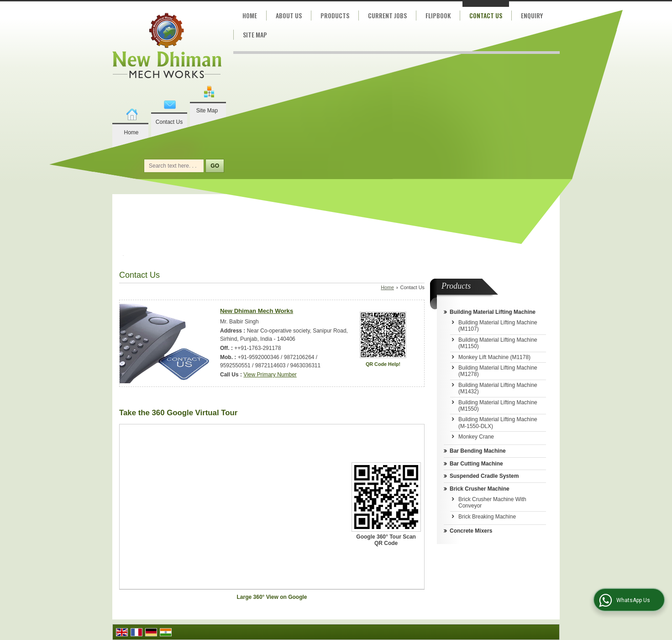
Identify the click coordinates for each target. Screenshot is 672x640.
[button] (270, 375)
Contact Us (169, 122)
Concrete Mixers (471, 531)
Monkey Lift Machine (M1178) (494, 357)
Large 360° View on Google (272, 597)
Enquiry (532, 15)
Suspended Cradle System (484, 476)
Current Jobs (387, 15)
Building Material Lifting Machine (493, 312)
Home (131, 132)
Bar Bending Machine (478, 451)
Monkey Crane (476, 437)
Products (335, 15)
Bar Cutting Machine (476, 464)
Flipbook (438, 15)
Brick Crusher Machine (480, 489)
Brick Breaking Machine (487, 517)
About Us (289, 15)
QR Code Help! (383, 364)
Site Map (207, 111)
